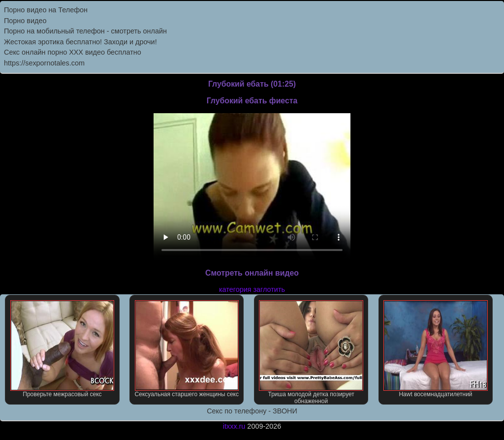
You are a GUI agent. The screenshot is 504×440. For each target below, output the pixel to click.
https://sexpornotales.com (44, 63)
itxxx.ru (234, 426)
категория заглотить (252, 289)
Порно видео (25, 21)
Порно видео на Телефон (46, 10)
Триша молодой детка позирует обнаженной (311, 352)
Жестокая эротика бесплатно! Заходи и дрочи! (80, 42)
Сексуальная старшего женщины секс (187, 349)
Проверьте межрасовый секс (62, 349)
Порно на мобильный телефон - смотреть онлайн (85, 31)
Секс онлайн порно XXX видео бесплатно (73, 52)
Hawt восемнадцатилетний (435, 349)
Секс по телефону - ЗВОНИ (252, 411)
